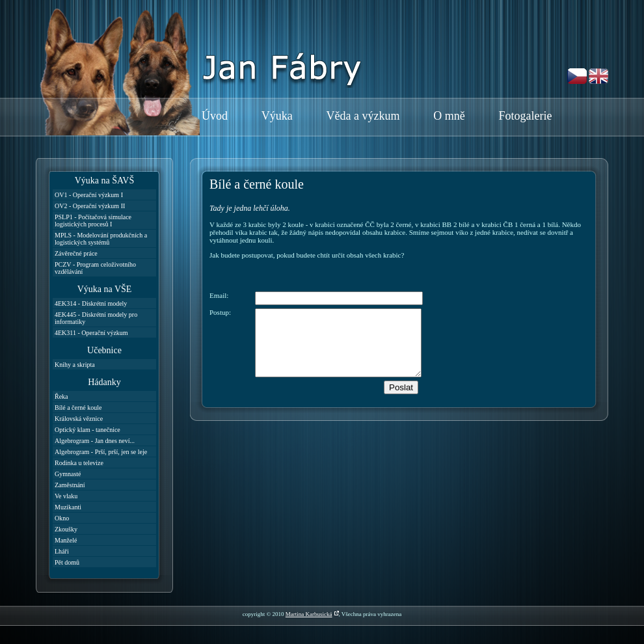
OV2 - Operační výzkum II (90, 206)
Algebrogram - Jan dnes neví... (95, 441)
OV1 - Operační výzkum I (89, 195)
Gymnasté (68, 474)
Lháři (62, 551)
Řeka (61, 396)
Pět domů (67, 562)
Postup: (220, 312)
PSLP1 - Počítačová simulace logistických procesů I (93, 221)
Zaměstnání (70, 485)
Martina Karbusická (309, 614)
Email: (219, 295)
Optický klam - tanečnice (87, 430)
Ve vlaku (66, 496)
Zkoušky (66, 529)
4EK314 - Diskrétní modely (91, 303)
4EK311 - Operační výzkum (91, 333)
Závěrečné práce (76, 253)
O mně (449, 116)
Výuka (277, 116)
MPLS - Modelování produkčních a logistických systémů (101, 239)
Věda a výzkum (363, 116)
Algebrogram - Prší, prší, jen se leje (101, 452)
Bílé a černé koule (78, 408)
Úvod (215, 116)
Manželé (66, 540)
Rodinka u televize (79, 463)
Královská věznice (79, 419)
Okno (62, 518)
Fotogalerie (525, 116)
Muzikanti (68, 507)
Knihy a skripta (75, 365)
